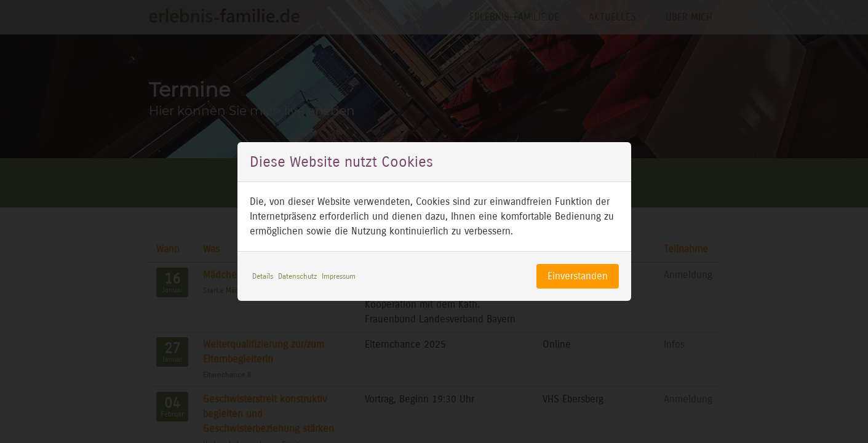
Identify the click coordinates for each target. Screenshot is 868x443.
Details (263, 276)
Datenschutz (297, 276)
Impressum (339, 276)
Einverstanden (578, 276)
